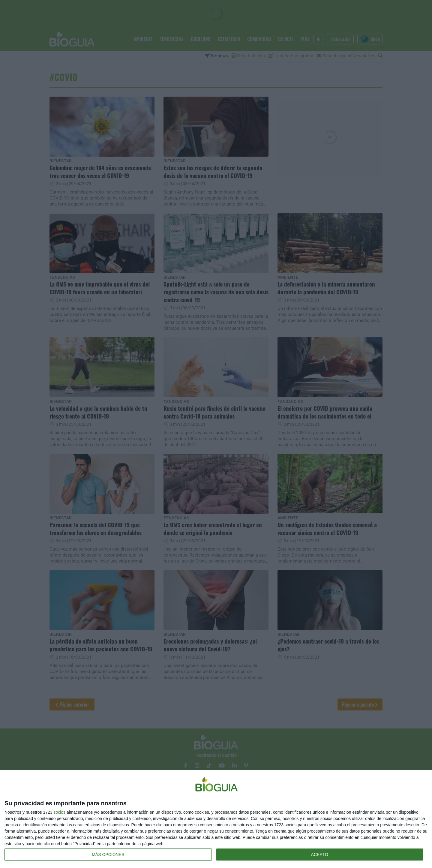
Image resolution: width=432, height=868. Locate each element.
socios (59, 812)
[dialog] (216, 819)
